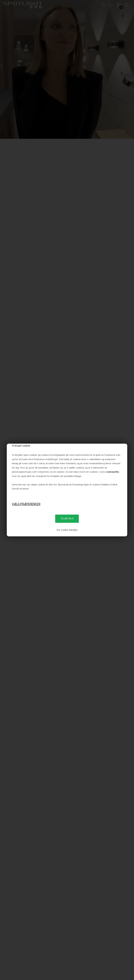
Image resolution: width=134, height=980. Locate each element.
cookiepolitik (112, 472)
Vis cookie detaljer (67, 530)
